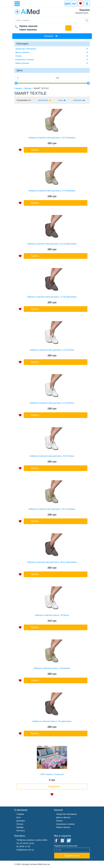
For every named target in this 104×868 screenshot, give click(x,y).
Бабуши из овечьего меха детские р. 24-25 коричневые (52, 244)
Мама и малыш (22, 63)
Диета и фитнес (23, 52)
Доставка (21, 821)
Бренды (20, 827)
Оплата (20, 824)
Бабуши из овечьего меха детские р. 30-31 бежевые (52, 509)
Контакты (21, 831)
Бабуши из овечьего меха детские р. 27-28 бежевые (52, 191)
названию (77, 100)
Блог (19, 817)
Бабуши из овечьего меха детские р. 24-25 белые (52, 350)
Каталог (49, 36)
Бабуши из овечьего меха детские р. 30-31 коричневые (52, 562)
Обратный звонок (68, 28)
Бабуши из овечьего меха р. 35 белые (52, 615)
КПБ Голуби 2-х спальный (52, 774)
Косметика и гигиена (25, 60)
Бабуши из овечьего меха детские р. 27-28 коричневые (52, 297)
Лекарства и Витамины (26, 49)
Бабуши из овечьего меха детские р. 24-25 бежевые (52, 138)
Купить (35, 150)
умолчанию (43, 100)
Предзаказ (54, 786)
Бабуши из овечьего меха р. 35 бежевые (52, 668)
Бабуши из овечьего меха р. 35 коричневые (52, 721)
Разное (19, 56)
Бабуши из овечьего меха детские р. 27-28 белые (52, 403)
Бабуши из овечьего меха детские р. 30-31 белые (52, 456)
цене (61, 100)
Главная (20, 814)
